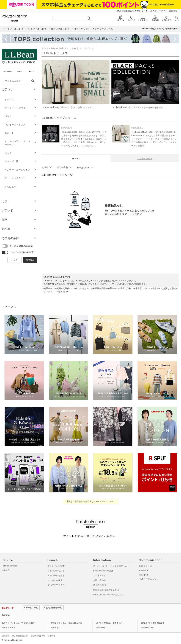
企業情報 (6, 636)
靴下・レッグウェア (20, 178)
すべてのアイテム (56, 585)
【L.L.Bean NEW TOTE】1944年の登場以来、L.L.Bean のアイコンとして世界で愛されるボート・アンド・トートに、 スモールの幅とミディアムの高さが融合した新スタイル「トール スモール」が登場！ (154, 139)
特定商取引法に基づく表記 (106, 590)
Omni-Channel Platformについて (109, 595)
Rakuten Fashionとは (103, 571)
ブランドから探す (56, 566)
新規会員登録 (145, 566)
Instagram (144, 575)
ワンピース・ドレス (20, 125)
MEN (20, 72)
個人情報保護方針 (20, 636)
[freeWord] (20, 81)
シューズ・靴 (20, 161)
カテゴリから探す (56, 576)
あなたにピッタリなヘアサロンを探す (18, 623)
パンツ (20, 116)
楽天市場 (173, 11)
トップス (20, 100)
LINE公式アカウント (149, 579)
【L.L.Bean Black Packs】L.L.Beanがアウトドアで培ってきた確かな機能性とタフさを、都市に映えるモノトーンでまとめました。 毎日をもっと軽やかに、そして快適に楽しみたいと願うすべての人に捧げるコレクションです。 (84, 139)
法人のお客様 (100, 585)
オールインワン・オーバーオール (20, 143)
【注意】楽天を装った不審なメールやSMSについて (91, 502)
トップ (45, 48)
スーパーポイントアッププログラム (110, 566)
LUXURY (6, 570)
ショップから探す (56, 571)
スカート (20, 133)
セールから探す (55, 580)
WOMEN (8, 72)
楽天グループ (157, 11)
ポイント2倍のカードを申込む (109, 623)
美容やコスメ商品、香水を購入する (66, 623)
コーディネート (145, 158)
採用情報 (51, 636)
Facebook (144, 571)
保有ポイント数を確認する (153, 623)
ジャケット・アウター (20, 108)
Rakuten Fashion (58, 48)
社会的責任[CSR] (38, 636)
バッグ (20, 153)
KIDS (31, 72)
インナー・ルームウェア (20, 170)
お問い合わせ (100, 580)
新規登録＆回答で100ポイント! (132, 11)
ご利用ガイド (100, 576)
